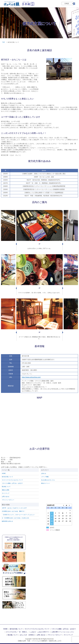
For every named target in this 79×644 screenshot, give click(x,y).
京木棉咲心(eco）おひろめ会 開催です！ (14, 511)
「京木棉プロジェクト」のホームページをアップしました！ (19, 515)
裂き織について (6, 487)
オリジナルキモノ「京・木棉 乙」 (17, 632)
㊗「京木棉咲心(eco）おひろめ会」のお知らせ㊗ (15, 518)
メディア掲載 (45, 477)
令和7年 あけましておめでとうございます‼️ (14, 508)
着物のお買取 (6, 490)
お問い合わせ (6, 497)
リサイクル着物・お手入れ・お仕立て (12, 483)
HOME (4, 473)
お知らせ (44, 473)
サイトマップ (6, 493)
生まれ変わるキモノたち (48, 480)
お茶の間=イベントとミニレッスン (63, 632)
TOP (3, 42)
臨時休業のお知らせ (7, 521)
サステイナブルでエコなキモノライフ (12, 480)
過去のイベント (45, 483)
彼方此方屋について (7, 477)
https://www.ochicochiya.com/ (31, 377)
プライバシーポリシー (8, 500)
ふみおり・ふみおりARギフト (40, 632)
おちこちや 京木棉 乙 (27, 635)
